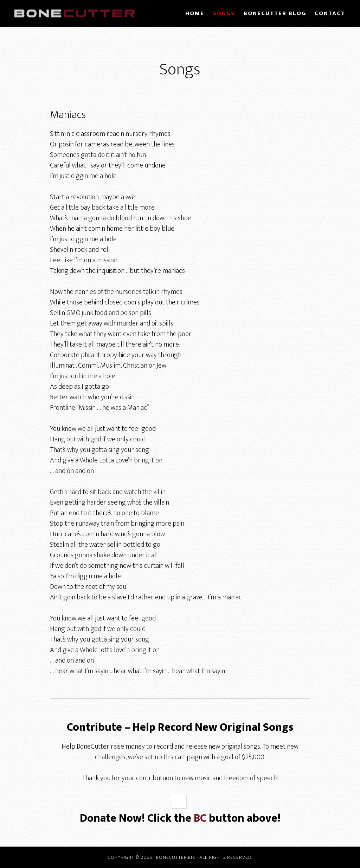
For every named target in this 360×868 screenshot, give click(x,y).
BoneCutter (75, 13)
